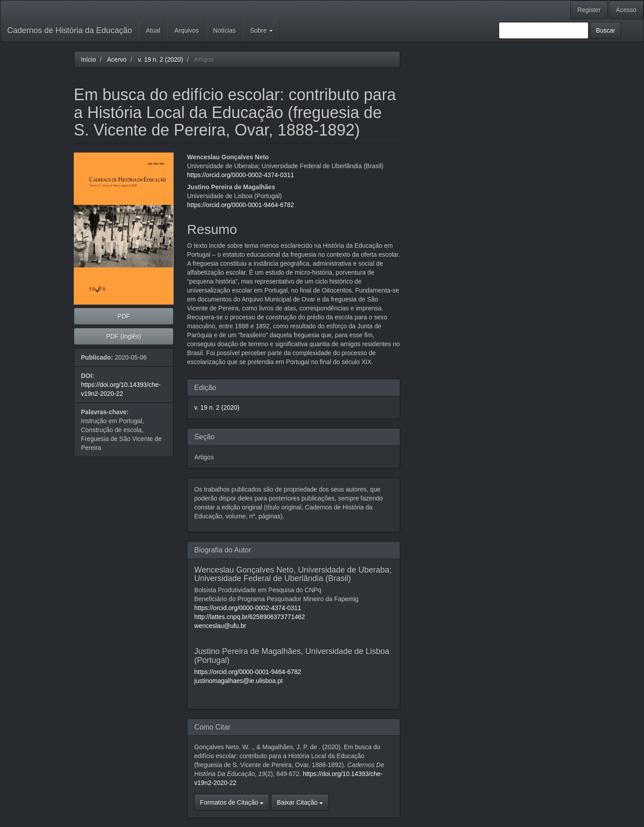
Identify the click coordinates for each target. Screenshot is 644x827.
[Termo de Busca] (544, 30)
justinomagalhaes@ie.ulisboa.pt (238, 681)
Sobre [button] (261, 30)
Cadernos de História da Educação (70, 30)
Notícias (225, 30)
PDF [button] (124, 316)
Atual (153, 30)
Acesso (626, 10)
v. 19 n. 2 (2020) (160, 59)
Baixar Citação (300, 802)
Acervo (117, 59)
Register (589, 10)
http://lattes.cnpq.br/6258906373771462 (250, 617)
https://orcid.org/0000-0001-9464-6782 (240, 205)
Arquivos (186, 30)
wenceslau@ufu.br (220, 626)
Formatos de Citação (232, 802)
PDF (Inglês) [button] (124, 336)
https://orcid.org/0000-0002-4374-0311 (240, 175)
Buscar (606, 30)
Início (88, 59)
